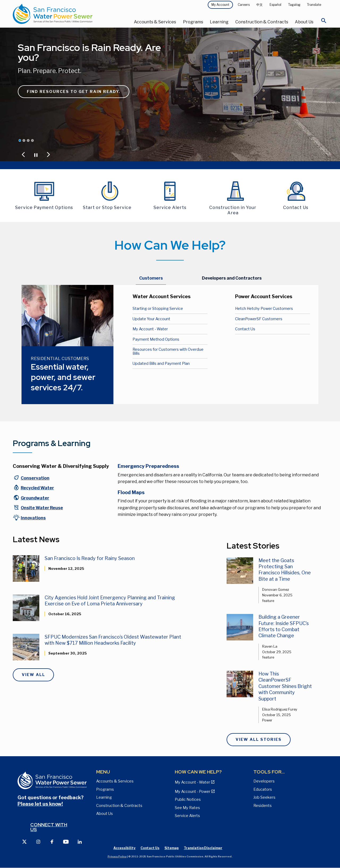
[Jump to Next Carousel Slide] (48, 155)
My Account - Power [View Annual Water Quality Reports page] (193, 792)
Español (275, 5)
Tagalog (294, 5)
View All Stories (259, 739)
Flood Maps (131, 492)
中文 (260, 5)
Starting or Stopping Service (158, 309)
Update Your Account (151, 319)
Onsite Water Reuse (42, 508)
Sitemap (172, 848)
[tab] (151, 279)
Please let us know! (40, 804)
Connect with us (49, 827)
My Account (220, 5)
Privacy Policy (117, 856)
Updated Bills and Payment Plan (161, 364)
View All (33, 675)
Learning (219, 22)
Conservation (35, 478)
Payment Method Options (156, 339)
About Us (304, 22)
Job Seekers (264, 797)
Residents (263, 806)
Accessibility (124, 848)
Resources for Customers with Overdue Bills (168, 351)
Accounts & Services (155, 22)
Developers (264, 781)
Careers (244, 5)
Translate (314, 5)
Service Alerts (187, 816)
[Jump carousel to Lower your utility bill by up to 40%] (28, 140)
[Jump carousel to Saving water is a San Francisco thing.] (32, 140)
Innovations (33, 518)
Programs (193, 22)
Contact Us (245, 329)
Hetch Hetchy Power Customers (264, 309)
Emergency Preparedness (148, 466)
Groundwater (35, 498)
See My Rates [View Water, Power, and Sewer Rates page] (187, 808)
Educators (263, 789)
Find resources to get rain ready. (74, 92)
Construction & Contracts (262, 22)
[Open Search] (324, 22)
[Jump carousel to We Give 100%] (24, 140)
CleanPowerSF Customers (259, 319)
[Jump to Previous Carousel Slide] (23, 155)
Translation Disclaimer (203, 848)
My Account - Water (150, 329)
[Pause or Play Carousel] (36, 155)
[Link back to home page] (65, 14)
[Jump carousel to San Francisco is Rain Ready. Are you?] (20, 140)
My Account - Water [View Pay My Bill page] (192, 782)
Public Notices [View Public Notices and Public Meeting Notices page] (188, 799)
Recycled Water (37, 488)
